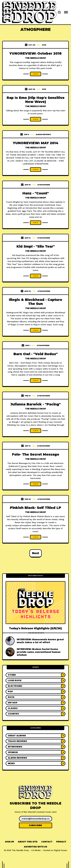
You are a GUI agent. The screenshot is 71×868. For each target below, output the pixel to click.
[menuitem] (10, 842)
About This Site (28, 842)
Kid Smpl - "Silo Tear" (36, 246)
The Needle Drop (36, 58)
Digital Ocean (60, 850)
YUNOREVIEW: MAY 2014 (36, 143)
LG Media (36, 850)
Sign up (10, 842)
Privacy (61, 842)
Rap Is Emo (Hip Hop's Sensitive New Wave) (36, 100)
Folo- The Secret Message (36, 454)
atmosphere (44, 185)
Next (36, 553)
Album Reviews (43, 134)
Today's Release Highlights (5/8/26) (35, 628)
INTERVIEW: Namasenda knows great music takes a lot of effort (40, 641)
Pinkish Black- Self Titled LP (35, 508)
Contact (47, 842)
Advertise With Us (36, 847)
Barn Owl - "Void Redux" (36, 354)
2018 (44, 45)
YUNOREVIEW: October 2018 (35, 53)
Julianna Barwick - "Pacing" (36, 404)
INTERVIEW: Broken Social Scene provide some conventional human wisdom (39, 652)
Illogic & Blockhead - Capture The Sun (35, 302)
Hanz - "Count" (36, 193)
